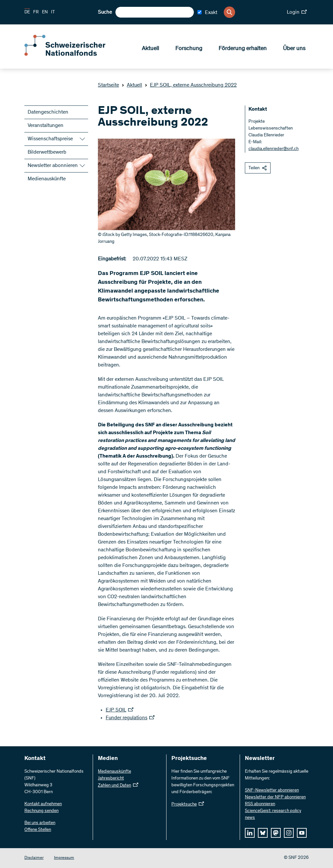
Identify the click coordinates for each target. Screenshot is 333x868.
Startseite (108, 85)
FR (36, 12)
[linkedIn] (250, 833)
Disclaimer (34, 858)
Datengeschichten (48, 112)
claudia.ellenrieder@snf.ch (273, 149)
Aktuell (150, 49)
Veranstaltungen (46, 126)
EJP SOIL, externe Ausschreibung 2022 (191, 85)
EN (45, 12)
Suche (105, 12)
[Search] (229, 12)
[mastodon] (276, 833)
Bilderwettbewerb (47, 152)
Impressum (64, 858)
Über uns (294, 49)
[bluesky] (263, 833)
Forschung (189, 49)
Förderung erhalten (243, 49)
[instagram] (289, 833)
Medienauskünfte (47, 179)
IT (53, 12)
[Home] (72, 55)
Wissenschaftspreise (50, 139)
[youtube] (302, 833)
